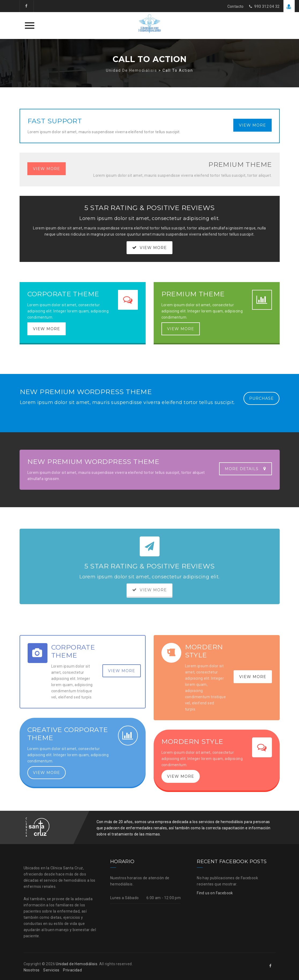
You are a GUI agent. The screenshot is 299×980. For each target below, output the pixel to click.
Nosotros (32, 970)
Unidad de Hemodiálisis (77, 964)
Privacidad (72, 970)
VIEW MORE (252, 125)
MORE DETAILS (245, 469)
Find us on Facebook (215, 893)
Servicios (51, 970)
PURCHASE (261, 398)
